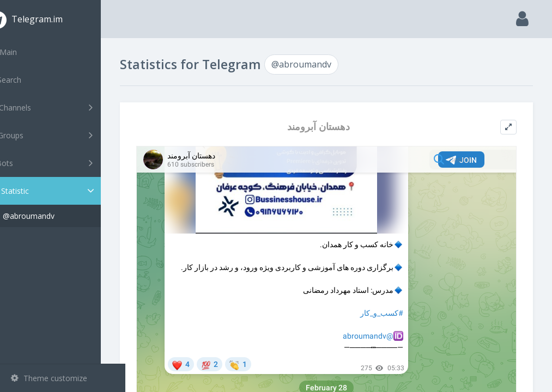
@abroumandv (53, 216)
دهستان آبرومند (330, 127)
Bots (64, 163)
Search (28, 80)
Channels (64, 107)
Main (26, 52)
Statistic (66, 191)
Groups (64, 135)
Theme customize (49, 378)
